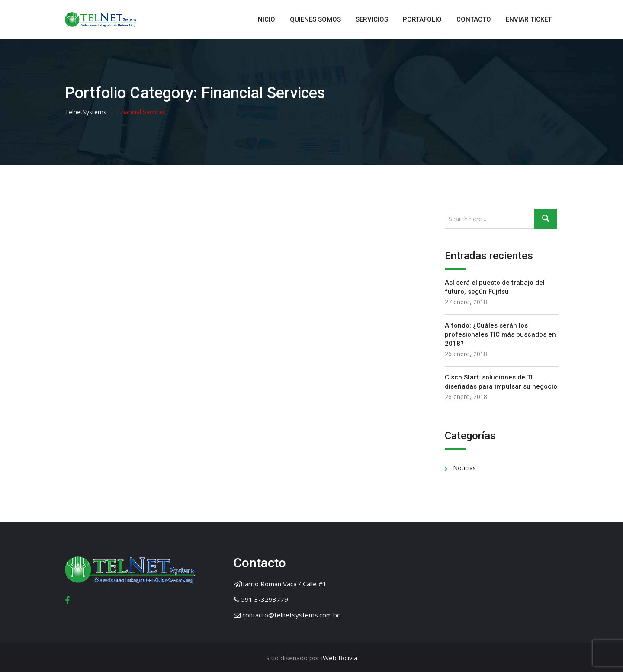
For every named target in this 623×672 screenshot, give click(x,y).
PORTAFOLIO (422, 19)
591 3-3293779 (265, 599)
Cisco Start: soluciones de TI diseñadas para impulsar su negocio (501, 382)
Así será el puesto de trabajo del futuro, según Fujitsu (495, 287)
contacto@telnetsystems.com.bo (292, 615)
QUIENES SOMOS (315, 19)
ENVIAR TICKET (529, 19)
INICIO (266, 19)
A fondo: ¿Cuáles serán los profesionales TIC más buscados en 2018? (500, 334)
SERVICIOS (372, 19)
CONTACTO (474, 19)
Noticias (464, 468)
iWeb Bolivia (339, 658)
